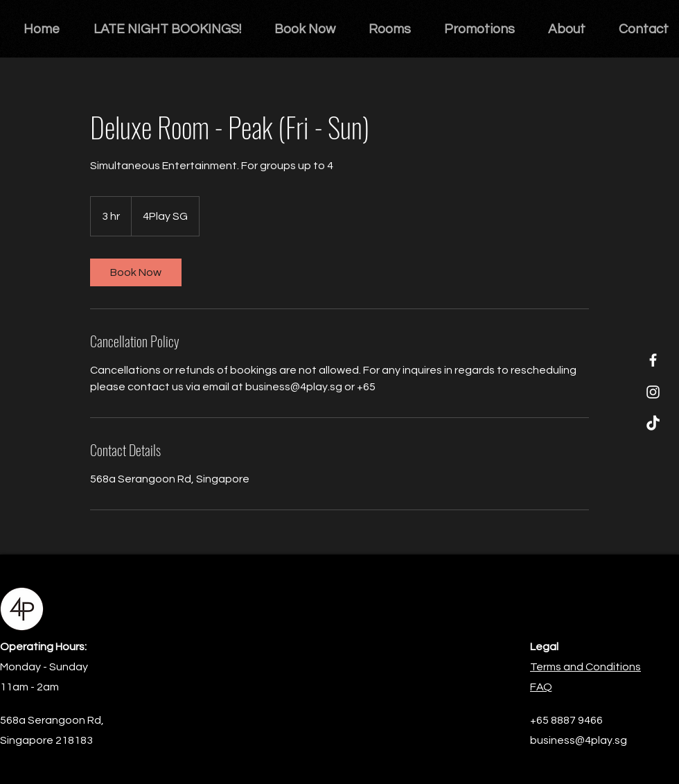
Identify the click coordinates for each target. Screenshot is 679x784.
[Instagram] (653, 392)
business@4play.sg (579, 740)
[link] (136, 272)
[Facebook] (653, 360)
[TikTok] (653, 424)
